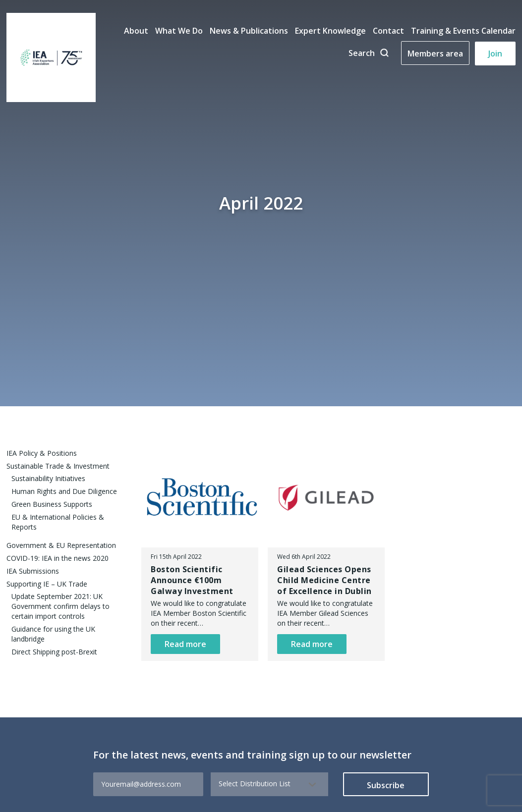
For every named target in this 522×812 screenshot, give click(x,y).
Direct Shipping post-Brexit (54, 652)
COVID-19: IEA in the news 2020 (58, 558)
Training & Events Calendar (463, 31)
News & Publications (249, 31)
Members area (435, 54)
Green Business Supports (52, 504)
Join (495, 54)
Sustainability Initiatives (48, 478)
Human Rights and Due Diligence (64, 491)
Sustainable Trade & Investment (58, 466)
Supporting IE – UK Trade (47, 584)
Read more (185, 644)
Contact (388, 31)
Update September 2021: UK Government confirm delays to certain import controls (60, 606)
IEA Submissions (33, 571)
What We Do (179, 31)
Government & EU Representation (61, 545)
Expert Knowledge (330, 31)
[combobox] (269, 784)
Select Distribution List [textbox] (255, 784)
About (136, 31)
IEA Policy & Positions (42, 453)
